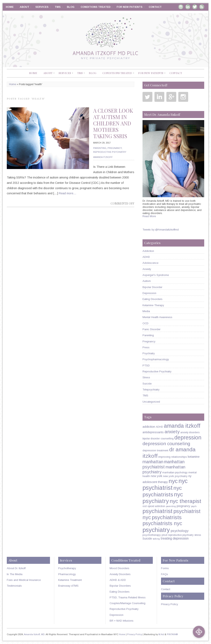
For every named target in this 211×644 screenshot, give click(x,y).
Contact (155, 7)
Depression (149, 293)
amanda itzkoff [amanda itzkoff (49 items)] (182, 426)
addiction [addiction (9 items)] (149, 427)
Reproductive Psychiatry (110, 152)
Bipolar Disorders (120, 586)
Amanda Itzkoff (103, 157)
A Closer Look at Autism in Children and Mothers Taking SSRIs (113, 123)
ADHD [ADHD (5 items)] (159, 427)
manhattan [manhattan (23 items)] (153, 462)
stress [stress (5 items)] (198, 535)
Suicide (147, 384)
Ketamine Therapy (153, 305)
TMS (58, 7)
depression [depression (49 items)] (188, 438)
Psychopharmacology (156, 359)
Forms (165, 568)
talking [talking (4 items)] (156, 539)
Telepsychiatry (151, 390)
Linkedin (188, 7)
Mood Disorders (119, 568)
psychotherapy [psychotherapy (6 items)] (152, 535)
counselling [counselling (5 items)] (167, 439)
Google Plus (171, 97)
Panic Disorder (151, 329)
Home (10, 7)
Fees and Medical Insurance (24, 580)
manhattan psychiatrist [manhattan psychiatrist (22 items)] (163, 464)
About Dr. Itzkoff (16, 568)
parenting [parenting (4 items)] (171, 506)
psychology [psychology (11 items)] (180, 531)
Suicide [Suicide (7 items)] (147, 539)
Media (146, 311)
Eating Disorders (152, 299)
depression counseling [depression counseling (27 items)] (166, 444)
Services (42, 7)
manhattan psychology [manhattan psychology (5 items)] (175, 473)
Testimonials (14, 586)
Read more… (68, 193)
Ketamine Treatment (70, 580)
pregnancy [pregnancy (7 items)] (183, 506)
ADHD (146, 257)
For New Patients (130, 7)
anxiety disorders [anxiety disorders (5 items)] (190, 432)
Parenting (100, 148)
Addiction (148, 251)
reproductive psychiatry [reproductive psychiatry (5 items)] (181, 535)
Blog (71, 7)
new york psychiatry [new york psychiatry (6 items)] (175, 476)
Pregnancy (115, 148)
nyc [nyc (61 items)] (173, 481)
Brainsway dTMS (68, 586)
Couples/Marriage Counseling (128, 603)
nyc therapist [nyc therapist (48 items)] (185, 501)
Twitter (195, 7)
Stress (146, 377)
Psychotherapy (67, 568)
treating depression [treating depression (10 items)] (175, 538)
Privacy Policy (169, 604)
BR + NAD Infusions (122, 621)
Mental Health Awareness (157, 317)
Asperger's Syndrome (156, 275)
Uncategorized (151, 402)
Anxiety (147, 269)
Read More (149, 216)
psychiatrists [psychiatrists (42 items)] (167, 517)
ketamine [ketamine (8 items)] (194, 457)
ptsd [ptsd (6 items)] (164, 535)
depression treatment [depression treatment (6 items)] (155, 450)
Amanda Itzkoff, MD (34, 634)
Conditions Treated (96, 7)
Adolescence (150, 263)
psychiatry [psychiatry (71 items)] (156, 530)
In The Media (15, 574)
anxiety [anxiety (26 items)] (172, 432)
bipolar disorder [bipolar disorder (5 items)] (151, 439)
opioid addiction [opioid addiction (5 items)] (156, 506)
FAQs (165, 574)
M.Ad (161, 634)
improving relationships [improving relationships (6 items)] (173, 457)
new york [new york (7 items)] (157, 476)
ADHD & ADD (118, 580)
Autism (147, 281)
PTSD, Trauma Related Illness (128, 597)
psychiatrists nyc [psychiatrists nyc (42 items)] (162, 523)
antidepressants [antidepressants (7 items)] (153, 432)
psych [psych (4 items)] (194, 506)
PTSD (146, 365)
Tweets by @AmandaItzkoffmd (161, 230)
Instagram (181, 7)
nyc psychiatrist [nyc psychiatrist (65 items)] (165, 484)
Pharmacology (67, 574)
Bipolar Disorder (152, 287)
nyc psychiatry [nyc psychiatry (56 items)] (163, 498)
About (24, 7)
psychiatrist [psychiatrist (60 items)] (158, 511)
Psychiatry (149, 353)
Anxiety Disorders (120, 574)
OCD (145, 323)
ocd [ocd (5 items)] (145, 506)
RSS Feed (202, 7)
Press (146, 347)
